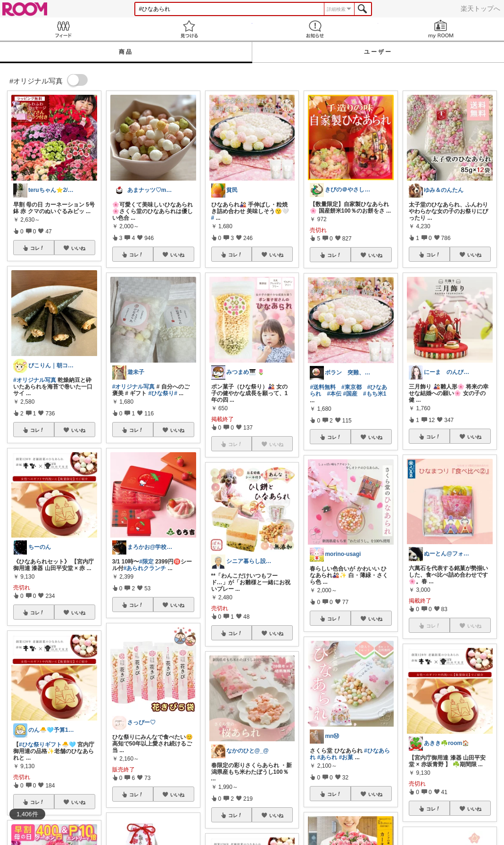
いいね (78, 248)
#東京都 (351, 387)
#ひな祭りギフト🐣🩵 (47, 745)
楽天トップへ (480, 8)
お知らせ (315, 29)
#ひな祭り (161, 393)
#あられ (327, 757)
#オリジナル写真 (35, 380)
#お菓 (346, 757)
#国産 (350, 394)
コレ (37, 248)
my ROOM (441, 29)
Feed (63, 29)
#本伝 (334, 394)
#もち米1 (375, 394)
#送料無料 (323, 387)
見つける (189, 29)
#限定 (146, 562)
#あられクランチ (145, 568)
